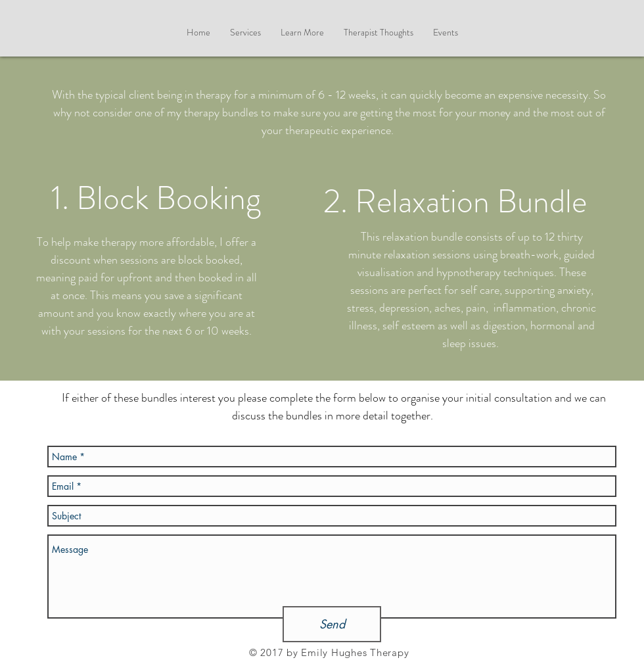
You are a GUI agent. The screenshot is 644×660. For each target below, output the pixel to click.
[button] (302, 33)
